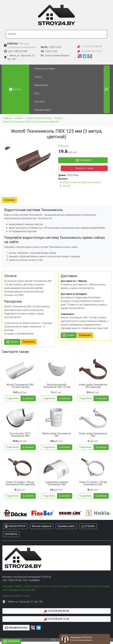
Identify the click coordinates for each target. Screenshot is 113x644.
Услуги (38, 77)
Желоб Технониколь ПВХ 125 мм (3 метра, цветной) (31, 122)
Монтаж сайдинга (42, 526)
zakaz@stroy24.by (16, 628)
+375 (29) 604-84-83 (90, 47)
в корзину (28, 398)
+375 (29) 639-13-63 (90, 51)
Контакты (40, 102)
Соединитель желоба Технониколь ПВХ (57, 483)
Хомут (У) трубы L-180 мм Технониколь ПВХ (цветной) (20, 483)
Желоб (58, 118)
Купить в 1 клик (84, 168)
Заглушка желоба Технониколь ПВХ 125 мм (57, 386)
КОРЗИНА (11, 641)
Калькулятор (41, 85)
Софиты (28, 586)
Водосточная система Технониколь (82, 182)
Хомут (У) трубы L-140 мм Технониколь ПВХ (93, 483)
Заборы (92, 586)
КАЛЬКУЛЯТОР (15, 526)
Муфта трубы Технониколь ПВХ (57, 435)
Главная (7, 118)
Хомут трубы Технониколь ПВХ (93, 435)
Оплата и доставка (45, 69)
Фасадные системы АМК (22, 590)
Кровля (83, 586)
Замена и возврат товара (16, 596)
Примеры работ (43, 110)
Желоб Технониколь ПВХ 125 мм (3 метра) (20, 386)
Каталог (19, 118)
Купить (12, 342)
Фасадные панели (68, 586)
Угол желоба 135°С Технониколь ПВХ (20, 435)
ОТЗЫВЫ (88, 526)
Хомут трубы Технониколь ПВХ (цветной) (93, 386)
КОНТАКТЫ (11, 534)
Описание (9, 200)
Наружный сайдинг (13, 586)
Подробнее (13, 398)
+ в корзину (83, 160)
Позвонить (29, 342)
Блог (37, 93)
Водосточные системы (39, 118)
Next (109, 513)
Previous (4, 513)
